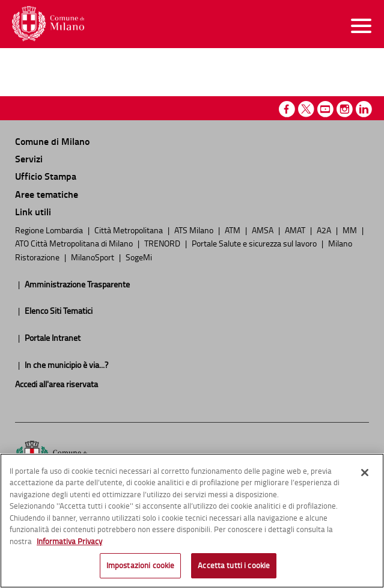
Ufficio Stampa (46, 176)
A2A (325, 230)
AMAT (296, 230)
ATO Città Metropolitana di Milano (75, 243)
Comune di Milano (52, 141)
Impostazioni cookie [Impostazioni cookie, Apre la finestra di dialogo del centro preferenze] (140, 568)
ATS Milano (195, 230)
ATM (233, 230)
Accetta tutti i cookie (234, 568)
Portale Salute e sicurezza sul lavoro (255, 243)
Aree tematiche (47, 194)
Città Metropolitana (130, 230)
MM (351, 230)
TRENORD (163, 243)
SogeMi (139, 257)
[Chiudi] (365, 475)
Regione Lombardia (50, 230)
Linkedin (364, 109)
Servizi (29, 158)
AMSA (264, 230)
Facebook (287, 109)
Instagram (345, 109)
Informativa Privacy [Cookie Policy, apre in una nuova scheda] (69, 544)
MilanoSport (93, 257)
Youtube (325, 109)
